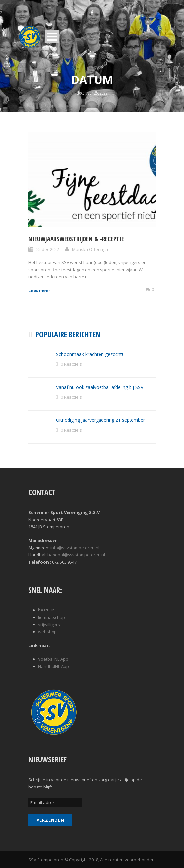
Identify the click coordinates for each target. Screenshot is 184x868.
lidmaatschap (52, 617)
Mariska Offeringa (90, 249)
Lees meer (39, 290)
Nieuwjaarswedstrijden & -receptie (76, 239)
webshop (47, 632)
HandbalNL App (54, 666)
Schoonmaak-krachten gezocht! (90, 354)
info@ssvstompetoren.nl (75, 548)
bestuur (46, 610)
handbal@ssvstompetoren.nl (76, 555)
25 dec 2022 (48, 249)
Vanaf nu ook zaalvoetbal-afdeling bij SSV (100, 387)
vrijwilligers (49, 625)
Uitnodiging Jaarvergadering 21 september (100, 420)
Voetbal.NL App (53, 659)
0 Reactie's (71, 364)
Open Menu (52, 37)
